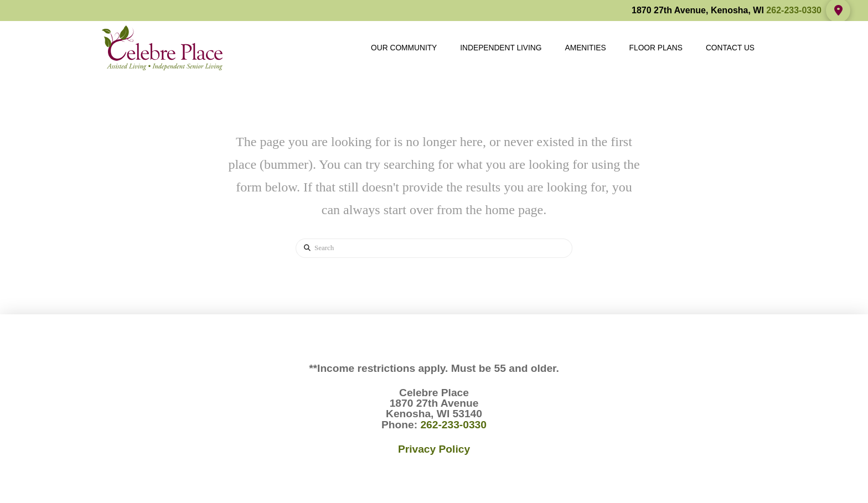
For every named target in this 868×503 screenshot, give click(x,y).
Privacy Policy (434, 449)
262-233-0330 (794, 10)
